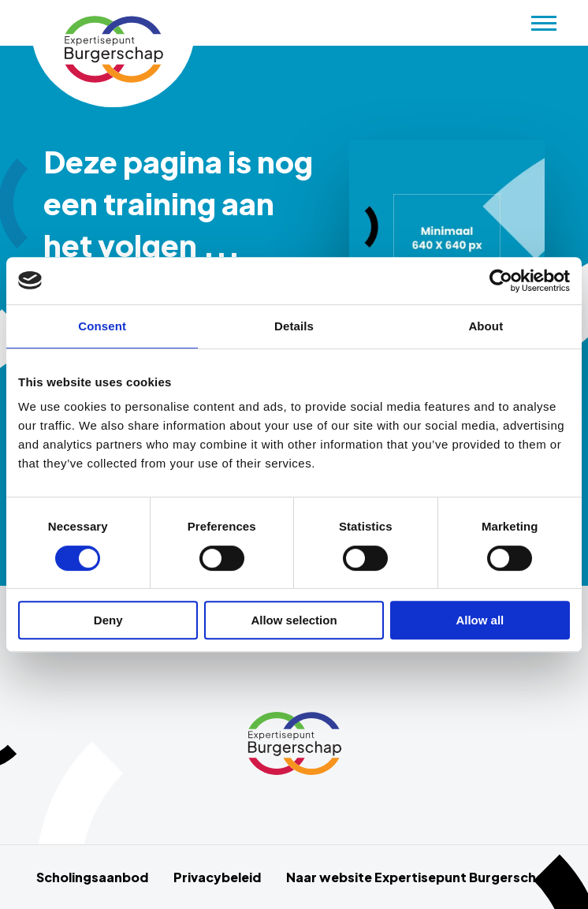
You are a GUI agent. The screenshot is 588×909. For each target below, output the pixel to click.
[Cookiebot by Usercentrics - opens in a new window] (501, 281)
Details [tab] (294, 326)
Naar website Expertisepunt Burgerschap (419, 877)
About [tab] (486, 326)
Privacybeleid (217, 877)
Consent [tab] (102, 326)
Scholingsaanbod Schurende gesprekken (113, 50)
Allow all (480, 620)
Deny (108, 620)
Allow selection (294, 620)
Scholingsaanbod (92, 877)
